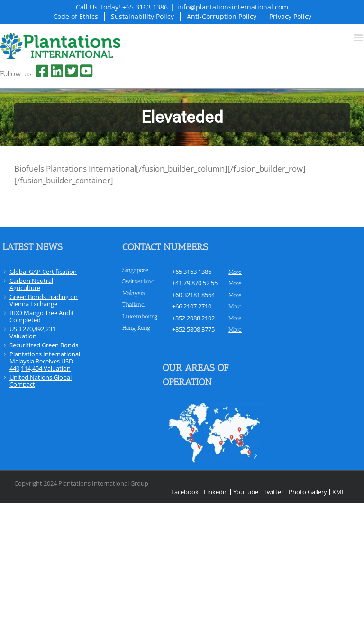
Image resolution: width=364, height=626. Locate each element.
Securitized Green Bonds (44, 345)
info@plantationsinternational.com (233, 7)
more (235, 272)
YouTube (246, 492)
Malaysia (134, 293)
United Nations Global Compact (41, 381)
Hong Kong (136, 328)
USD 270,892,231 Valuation (32, 332)
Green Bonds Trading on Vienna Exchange (44, 300)
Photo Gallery (308, 492)
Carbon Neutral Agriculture (31, 284)
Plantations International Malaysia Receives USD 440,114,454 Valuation (45, 361)
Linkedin (216, 492)
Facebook (185, 492)
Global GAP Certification (43, 272)
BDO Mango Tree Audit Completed (42, 316)
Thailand (134, 304)
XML (339, 492)
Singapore (135, 270)
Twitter (273, 492)
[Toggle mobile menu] (359, 38)
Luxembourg (140, 316)
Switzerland (139, 281)
